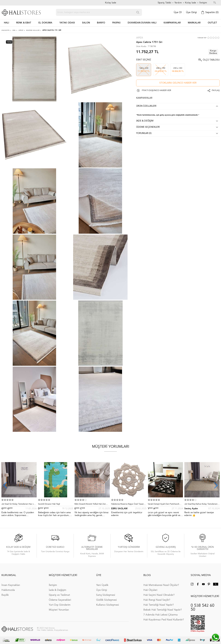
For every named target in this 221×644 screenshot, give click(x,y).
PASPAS (116, 23)
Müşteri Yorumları (59, 610)
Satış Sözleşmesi (106, 595)
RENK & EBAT (24, 23)
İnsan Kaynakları (11, 585)
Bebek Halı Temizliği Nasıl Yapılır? (163, 610)
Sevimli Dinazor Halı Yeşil (49, 504)
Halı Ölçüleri (150, 590)
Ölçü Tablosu (211, 60)
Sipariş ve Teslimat (59, 595)
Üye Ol (178, 12)
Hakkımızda (8, 590)
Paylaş (216, 91)
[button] (216, 485)
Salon (86, 23)
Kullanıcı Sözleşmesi (107, 605)
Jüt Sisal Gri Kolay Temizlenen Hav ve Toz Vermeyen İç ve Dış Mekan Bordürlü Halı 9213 (18, 505)
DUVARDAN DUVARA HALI (142, 23)
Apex (140, 38)
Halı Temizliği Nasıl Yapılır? (158, 605)
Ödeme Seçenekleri (60, 600)
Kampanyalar (172, 23)
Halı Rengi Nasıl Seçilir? (157, 600)
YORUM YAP (202, 38)
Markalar (194, 23)
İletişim (53, 585)
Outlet (212, 23)
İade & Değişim (58, 590)
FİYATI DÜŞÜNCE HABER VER (156, 91)
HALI (6, 23)
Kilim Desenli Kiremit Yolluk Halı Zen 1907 (90, 505)
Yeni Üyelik (102, 585)
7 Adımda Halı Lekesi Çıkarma (160, 615)
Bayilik (5, 595)
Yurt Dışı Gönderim (60, 605)
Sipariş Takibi (164, 3)
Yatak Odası (67, 23)
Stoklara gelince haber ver (178, 83)
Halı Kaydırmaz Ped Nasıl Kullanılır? (164, 620)
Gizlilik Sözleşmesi (106, 600)
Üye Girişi (191, 12)
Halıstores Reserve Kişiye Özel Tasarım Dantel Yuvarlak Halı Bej (128, 505)
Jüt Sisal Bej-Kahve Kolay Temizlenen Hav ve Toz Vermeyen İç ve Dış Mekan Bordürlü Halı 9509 (201, 505)
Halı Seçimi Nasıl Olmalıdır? (159, 595)
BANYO (101, 23)
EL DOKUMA (45, 23)
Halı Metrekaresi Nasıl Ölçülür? (161, 585)
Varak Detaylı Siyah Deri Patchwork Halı (164, 505)
